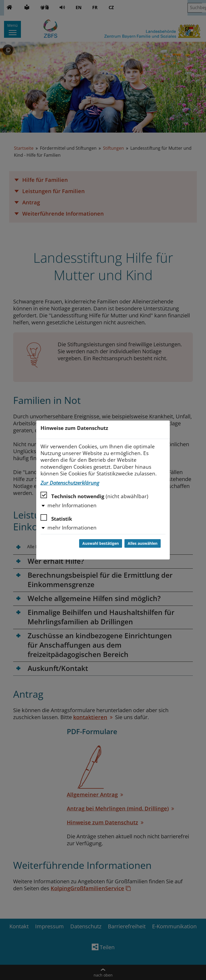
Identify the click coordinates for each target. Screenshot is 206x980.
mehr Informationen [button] (72, 505)
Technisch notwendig (94, 496)
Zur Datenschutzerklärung (70, 483)
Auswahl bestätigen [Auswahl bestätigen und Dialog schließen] (101, 543)
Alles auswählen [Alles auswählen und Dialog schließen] (143, 543)
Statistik (56, 518)
